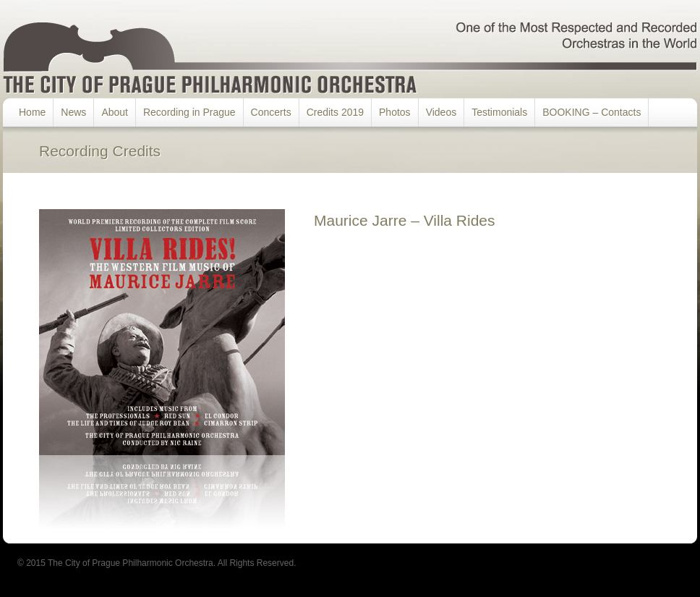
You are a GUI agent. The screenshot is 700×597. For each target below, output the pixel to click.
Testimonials (499, 112)
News (73, 112)
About (115, 112)
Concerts (271, 112)
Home (32, 112)
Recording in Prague (189, 112)
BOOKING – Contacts (592, 112)
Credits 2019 (335, 112)
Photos (395, 112)
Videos (441, 112)
